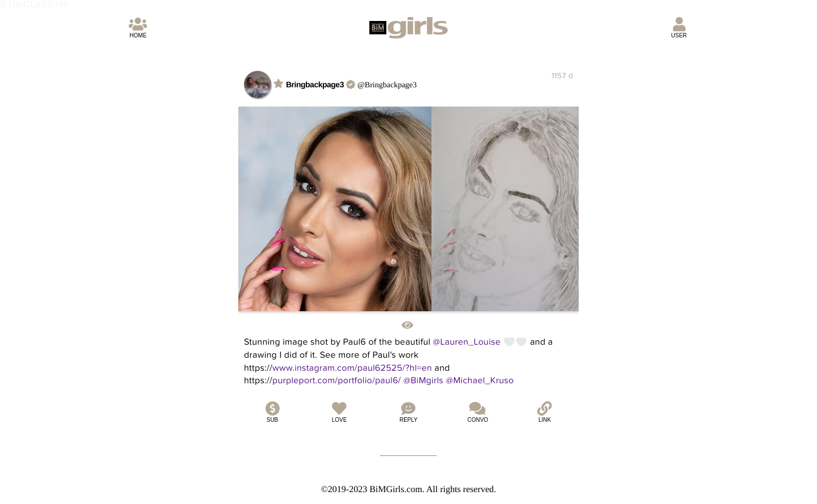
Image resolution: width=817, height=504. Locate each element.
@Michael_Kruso (480, 380)
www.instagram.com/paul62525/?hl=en (352, 368)
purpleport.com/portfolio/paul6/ (337, 380)
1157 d (562, 76)
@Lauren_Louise (467, 342)
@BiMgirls (424, 380)
